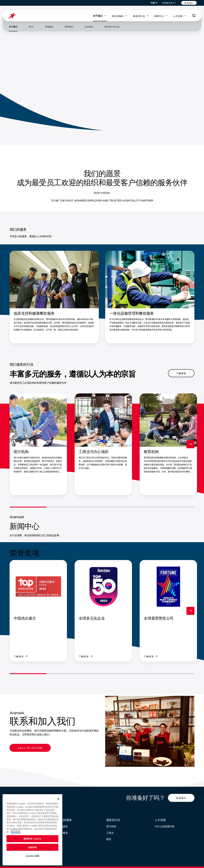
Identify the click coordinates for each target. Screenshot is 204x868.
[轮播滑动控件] (102, 507)
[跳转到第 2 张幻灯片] (14, 65)
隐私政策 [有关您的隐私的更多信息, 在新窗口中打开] (16, 832)
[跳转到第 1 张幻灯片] (14, 54)
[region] (32, 830)
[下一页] (14, 84)
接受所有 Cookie (32, 839)
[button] (189, 3)
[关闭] (58, 799)
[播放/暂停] (14, 44)
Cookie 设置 (33, 856)
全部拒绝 (32, 847)
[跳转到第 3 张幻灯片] (14, 75)
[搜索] (194, 16)
